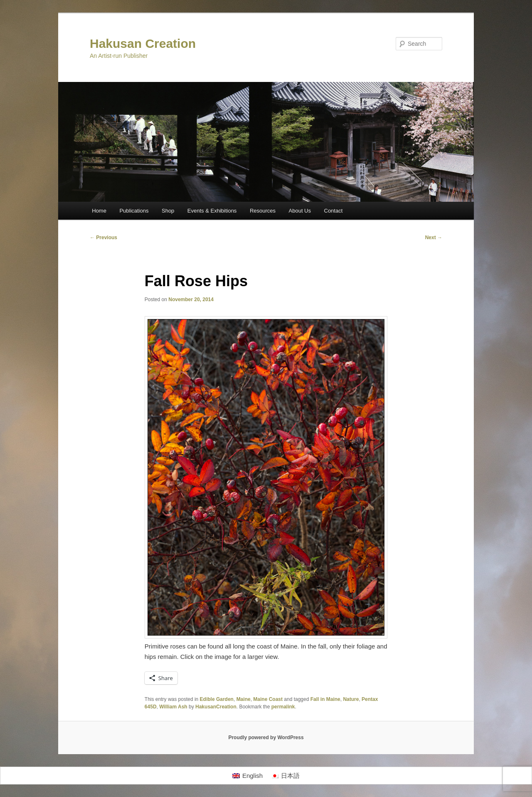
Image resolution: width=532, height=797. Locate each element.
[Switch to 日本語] (285, 776)
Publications (134, 211)
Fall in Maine (325, 699)
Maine (244, 699)
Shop (168, 211)
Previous (103, 238)
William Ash (173, 707)
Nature (351, 699)
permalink (283, 707)
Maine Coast (268, 699)
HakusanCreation (216, 707)
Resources (263, 211)
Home (99, 211)
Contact (334, 211)
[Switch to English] (248, 776)
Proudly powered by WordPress (266, 738)
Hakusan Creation (143, 43)
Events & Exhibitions (212, 211)
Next (434, 238)
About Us (300, 211)
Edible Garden (217, 699)
